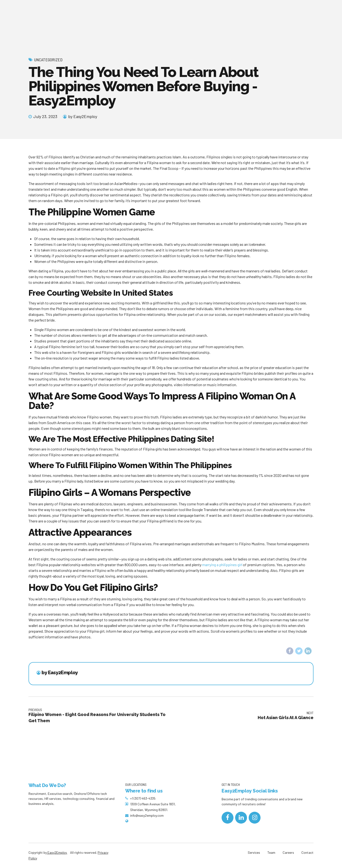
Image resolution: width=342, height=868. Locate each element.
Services (254, 853)
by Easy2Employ (83, 116)
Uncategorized (48, 60)
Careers (288, 853)
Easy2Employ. (57, 853)
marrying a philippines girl (222, 565)
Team (271, 853)
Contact (307, 853)
